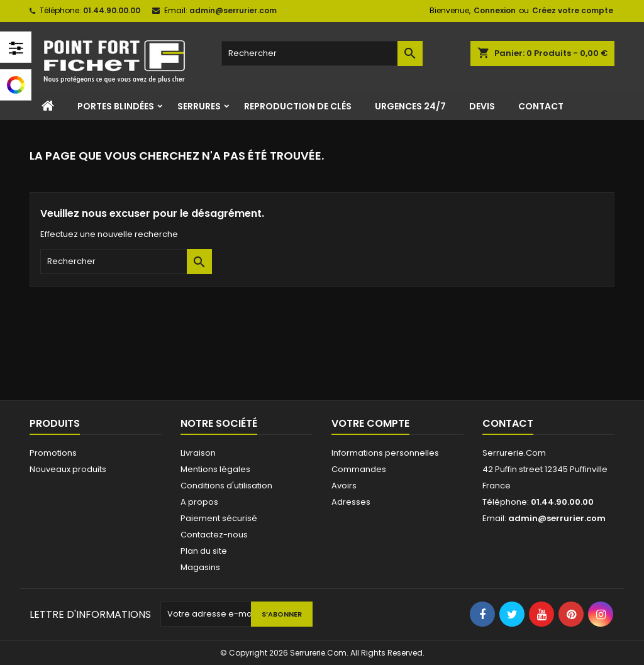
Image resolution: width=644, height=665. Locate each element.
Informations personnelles (385, 453)
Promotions (53, 453)
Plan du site (204, 551)
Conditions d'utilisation (226, 486)
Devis (482, 106)
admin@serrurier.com (233, 10)
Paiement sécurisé (219, 518)
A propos (199, 502)
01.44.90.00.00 (112, 10)
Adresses (351, 502)
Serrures (199, 106)
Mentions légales (215, 469)
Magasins (200, 567)
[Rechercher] (322, 53)
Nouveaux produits (68, 469)
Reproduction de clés (298, 106)
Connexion (495, 10)
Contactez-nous (214, 535)
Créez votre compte (573, 10)
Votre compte (370, 423)
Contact (541, 106)
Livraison (198, 453)
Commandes (359, 469)
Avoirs (344, 486)
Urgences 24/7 (410, 106)
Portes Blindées (116, 106)
